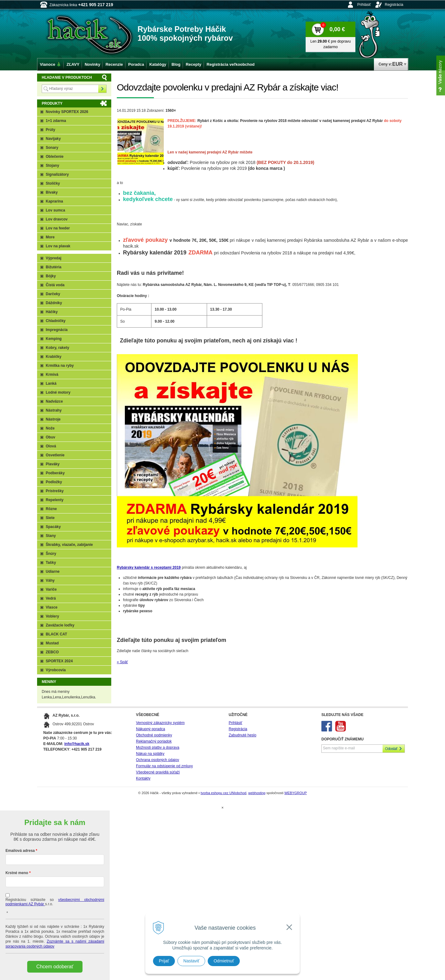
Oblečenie (55, 157)
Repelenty (55, 500)
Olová (51, 446)
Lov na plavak (58, 246)
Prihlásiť (364, 5)
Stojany (52, 165)
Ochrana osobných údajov (157, 760)
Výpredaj (54, 258)
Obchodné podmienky (154, 735)
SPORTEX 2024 (59, 661)
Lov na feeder (58, 228)
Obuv (51, 437)
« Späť (122, 662)
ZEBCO (52, 652)
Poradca (136, 64)
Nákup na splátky (150, 754)
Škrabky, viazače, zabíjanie (69, 545)
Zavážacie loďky (60, 625)
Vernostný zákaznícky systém (160, 723)
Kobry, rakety (57, 348)
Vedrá (51, 598)
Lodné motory (58, 392)
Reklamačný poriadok (154, 741)
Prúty (51, 130)
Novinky (93, 64)
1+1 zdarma (56, 121)
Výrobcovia (56, 670)
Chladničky (56, 321)
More (50, 237)
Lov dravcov (57, 219)
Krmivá (52, 375)
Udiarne (53, 572)
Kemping (54, 339)
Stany (51, 536)
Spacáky (53, 527)
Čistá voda (55, 285)
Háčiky (52, 312)
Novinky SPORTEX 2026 (67, 112)
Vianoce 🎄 (51, 64)
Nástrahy (54, 410)
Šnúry (51, 554)
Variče (51, 589)
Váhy (50, 580)
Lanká (51, 383)
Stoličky (53, 183)
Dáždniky (54, 303)
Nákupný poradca (150, 729)
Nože (50, 428)
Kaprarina (54, 201)
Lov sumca (55, 210)
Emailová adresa (20, 851)
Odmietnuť (224, 961)
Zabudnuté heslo (242, 735)
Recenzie (114, 64)
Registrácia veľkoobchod (231, 64)
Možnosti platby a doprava (158, 748)
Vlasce (52, 607)
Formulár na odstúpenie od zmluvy (164, 766)
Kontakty (143, 778)
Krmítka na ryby (60, 366)
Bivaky (52, 192)
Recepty (194, 64)
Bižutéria (54, 267)
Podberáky (55, 473)
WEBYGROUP (296, 793)
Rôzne (51, 509)
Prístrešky (55, 491)
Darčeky (53, 294)
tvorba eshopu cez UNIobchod (223, 793)
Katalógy (158, 64)
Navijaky (53, 139)
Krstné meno (17, 873)
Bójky (51, 276)
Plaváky (53, 464)
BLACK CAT (56, 634)
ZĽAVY (73, 64)
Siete (50, 518)
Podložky (54, 482)
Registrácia (394, 5)
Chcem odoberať (55, 967)
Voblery (52, 616)
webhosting (257, 793)
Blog (176, 64)
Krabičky (54, 357)
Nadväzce (54, 401)
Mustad (52, 643)
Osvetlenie (55, 455)
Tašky (51, 563)
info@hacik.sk (77, 744)
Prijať (164, 961)
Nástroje (53, 419)
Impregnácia (57, 330)
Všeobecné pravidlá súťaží (158, 772)
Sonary (52, 148)
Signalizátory (57, 174)
